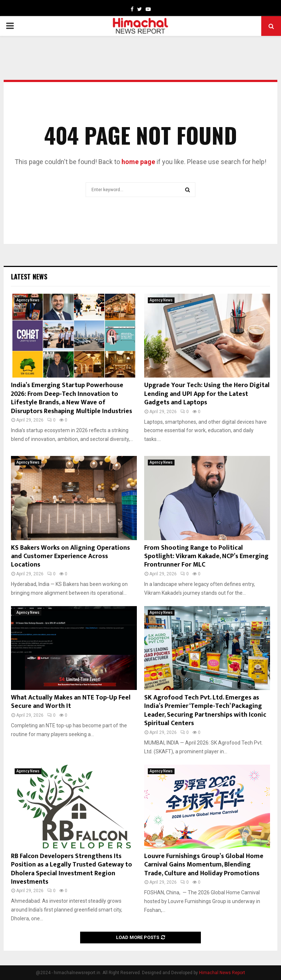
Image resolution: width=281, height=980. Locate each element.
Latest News (29, 276)
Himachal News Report (222, 973)
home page (138, 162)
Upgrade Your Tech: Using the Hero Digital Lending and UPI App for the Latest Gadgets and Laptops (207, 394)
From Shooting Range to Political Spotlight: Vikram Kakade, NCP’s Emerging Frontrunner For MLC (206, 556)
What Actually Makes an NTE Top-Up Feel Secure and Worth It (71, 702)
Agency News (28, 300)
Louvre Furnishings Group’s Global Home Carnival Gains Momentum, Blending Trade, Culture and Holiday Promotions (204, 865)
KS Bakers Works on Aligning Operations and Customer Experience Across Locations (70, 556)
